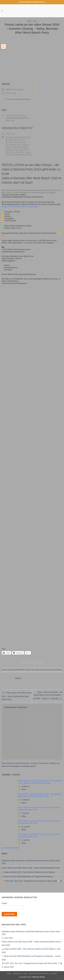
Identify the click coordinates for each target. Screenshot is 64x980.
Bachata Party (11, 140)
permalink (59, 670)
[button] (3, 11)
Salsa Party (20, 152)
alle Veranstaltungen (10, 848)
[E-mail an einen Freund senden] (34, 662)
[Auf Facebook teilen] (26, 662)
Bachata (9, 137)
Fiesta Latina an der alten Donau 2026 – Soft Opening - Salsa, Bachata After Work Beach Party (40, 782)
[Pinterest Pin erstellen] (38, 662)
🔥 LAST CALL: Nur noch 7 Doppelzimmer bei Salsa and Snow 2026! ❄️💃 (32, 881)
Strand (29, 155)
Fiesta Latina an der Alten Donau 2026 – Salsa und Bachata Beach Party (31, 868)
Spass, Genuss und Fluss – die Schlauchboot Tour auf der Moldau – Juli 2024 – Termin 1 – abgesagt (48, 695)
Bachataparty (11, 145)
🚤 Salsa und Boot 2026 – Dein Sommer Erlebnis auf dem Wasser (28, 872)
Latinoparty (17, 147)
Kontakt (54, 974)
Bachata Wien (20, 142)
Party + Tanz (32, 21)
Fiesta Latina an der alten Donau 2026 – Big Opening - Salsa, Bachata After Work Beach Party (40, 795)
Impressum (17, 974)
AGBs (25, 974)
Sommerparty (20, 155)
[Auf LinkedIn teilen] (42, 662)
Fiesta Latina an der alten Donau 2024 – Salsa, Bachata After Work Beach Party (17, 696)
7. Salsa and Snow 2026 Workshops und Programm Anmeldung (27, 877)
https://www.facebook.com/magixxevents (21, 207)
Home (9, 974)
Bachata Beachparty (22, 137)
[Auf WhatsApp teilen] (22, 662)
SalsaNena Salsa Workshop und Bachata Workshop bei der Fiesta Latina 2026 (31, 862)
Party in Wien (18, 150)
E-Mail (4, 903)
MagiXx (25, 147)
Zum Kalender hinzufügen (17, 99)
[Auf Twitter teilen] (30, 662)
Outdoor (9, 150)
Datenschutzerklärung (39, 974)
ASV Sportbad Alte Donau (16, 116)
